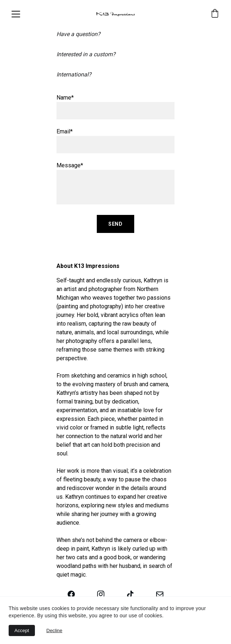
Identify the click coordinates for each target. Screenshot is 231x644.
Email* (65, 131)
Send (115, 224)
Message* (70, 165)
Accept (22, 630)
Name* (65, 98)
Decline (54, 630)
